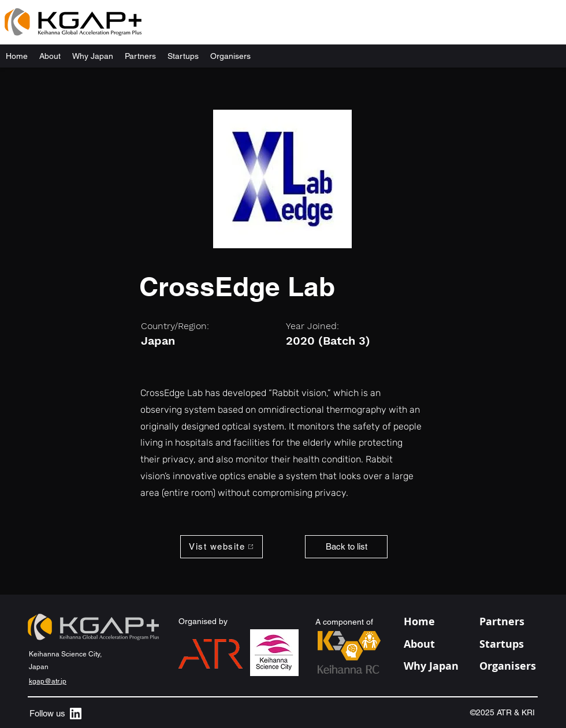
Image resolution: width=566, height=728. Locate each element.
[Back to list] (346, 547)
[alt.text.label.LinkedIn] (76, 714)
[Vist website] (221, 547)
